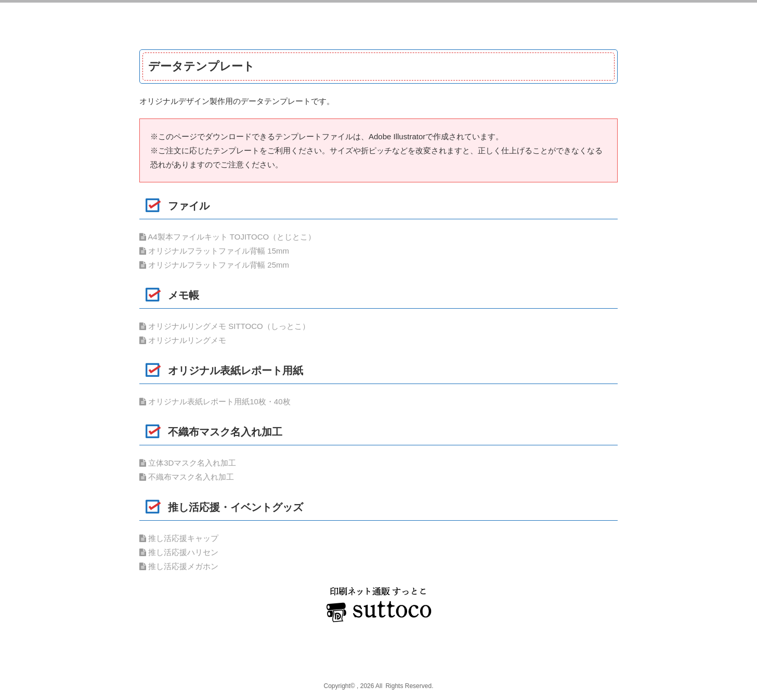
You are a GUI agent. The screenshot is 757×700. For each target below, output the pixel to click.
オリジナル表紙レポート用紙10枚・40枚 (215, 401)
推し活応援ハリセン (179, 552)
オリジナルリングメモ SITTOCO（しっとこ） (225, 326)
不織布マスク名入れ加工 (187, 477)
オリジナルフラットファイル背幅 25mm (214, 265)
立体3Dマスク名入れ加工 (188, 463)
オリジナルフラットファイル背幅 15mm (214, 251)
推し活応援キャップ (179, 538)
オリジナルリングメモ (183, 340)
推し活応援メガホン (179, 566)
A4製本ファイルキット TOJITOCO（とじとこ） (227, 237)
